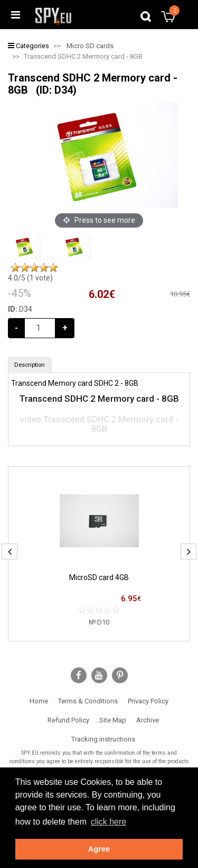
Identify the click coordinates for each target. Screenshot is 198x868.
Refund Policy (68, 720)
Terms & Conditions (88, 701)
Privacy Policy (148, 701)
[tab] (30, 365)
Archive (148, 720)
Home (39, 701)
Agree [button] (99, 849)
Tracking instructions (103, 739)
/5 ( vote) (30, 278)
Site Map (113, 720)
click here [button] (109, 822)
